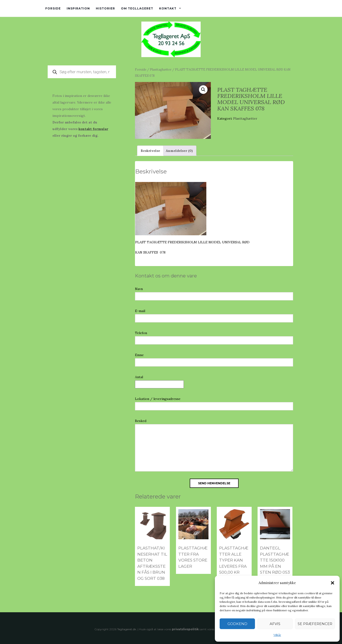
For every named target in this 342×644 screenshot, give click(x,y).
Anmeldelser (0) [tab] (179, 151)
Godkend (237, 624)
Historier (105, 8)
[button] (333, 583)
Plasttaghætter (161, 70)
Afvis (275, 624)
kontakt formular (93, 129)
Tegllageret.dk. (127, 629)
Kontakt (168, 8)
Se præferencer (315, 624)
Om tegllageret (137, 8)
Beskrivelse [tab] (150, 151)
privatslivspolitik (185, 629)
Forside (53, 8)
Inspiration (78, 8)
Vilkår (277, 635)
